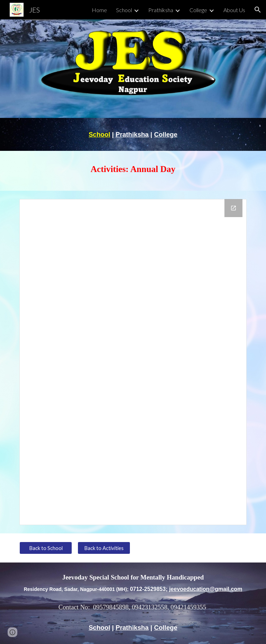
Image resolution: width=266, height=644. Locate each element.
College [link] (198, 10)
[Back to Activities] (104, 548)
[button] (258, 10)
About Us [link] (234, 10)
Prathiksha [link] (161, 10)
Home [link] (99, 10)
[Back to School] (46, 548)
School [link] (124, 10)
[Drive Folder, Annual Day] (133, 362)
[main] (133, 134)
